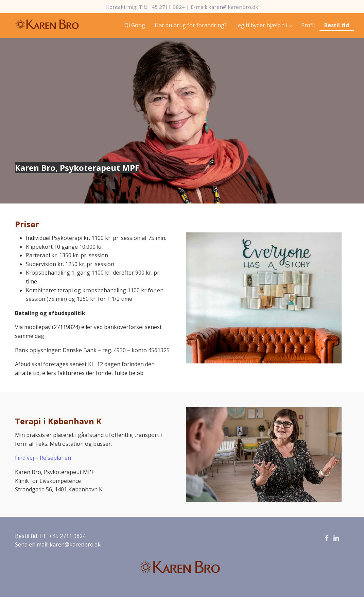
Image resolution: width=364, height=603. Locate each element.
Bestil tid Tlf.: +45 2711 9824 (50, 536)
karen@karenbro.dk (233, 7)
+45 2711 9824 (167, 7)
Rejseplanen (55, 458)
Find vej (24, 458)
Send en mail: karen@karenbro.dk (58, 544)
